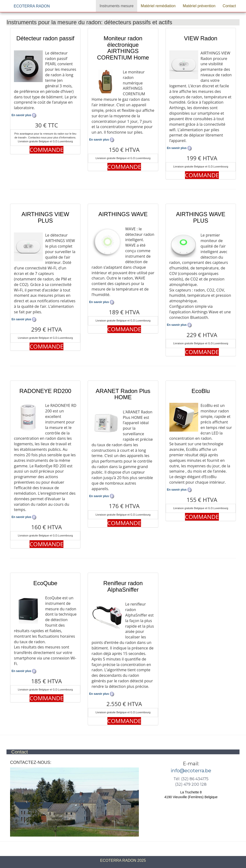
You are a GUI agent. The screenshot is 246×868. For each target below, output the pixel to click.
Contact (229, 6)
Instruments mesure (116, 6)
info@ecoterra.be (191, 771)
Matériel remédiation (158, 6)
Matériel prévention (199, 6)
